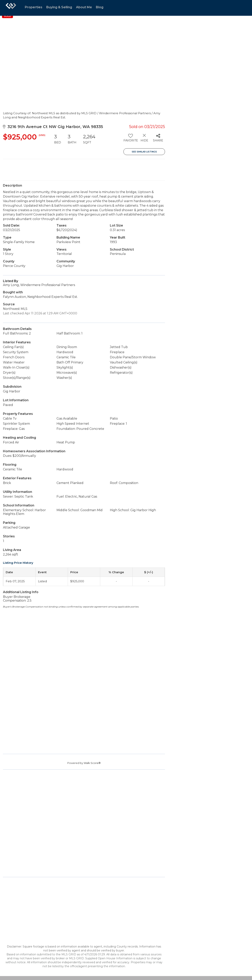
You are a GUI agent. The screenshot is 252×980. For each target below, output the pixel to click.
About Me (84, 7)
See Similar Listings (144, 152)
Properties (34, 7)
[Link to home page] (11, 8)
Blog (100, 7)
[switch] (130, 139)
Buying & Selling (59, 7)
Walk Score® (92, 763)
